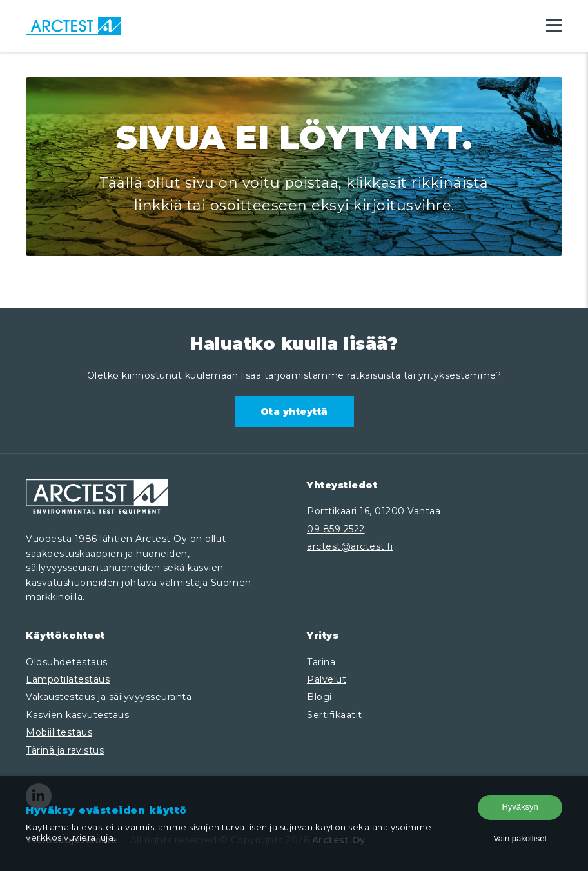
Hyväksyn (520, 807)
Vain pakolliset (520, 838)
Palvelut (327, 679)
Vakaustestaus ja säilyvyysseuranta (109, 697)
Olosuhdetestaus (67, 662)
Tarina (321, 662)
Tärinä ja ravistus (65, 750)
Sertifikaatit (335, 715)
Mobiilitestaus (59, 732)
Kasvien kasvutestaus (77, 715)
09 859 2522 (336, 529)
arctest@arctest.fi (350, 546)
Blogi (319, 697)
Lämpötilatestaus (68, 679)
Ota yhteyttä (294, 412)
